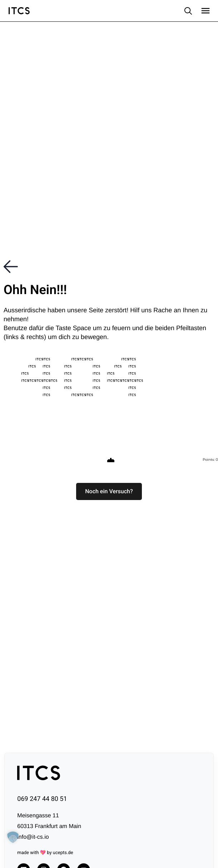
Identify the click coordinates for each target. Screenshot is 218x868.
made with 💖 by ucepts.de (45, 853)
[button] (109, 491)
